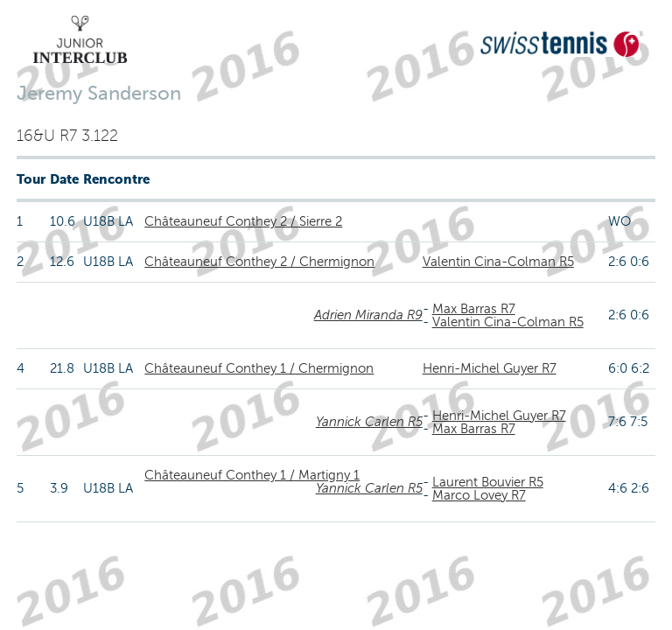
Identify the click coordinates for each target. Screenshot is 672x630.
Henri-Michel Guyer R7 (490, 368)
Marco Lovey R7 (479, 495)
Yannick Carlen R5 (369, 422)
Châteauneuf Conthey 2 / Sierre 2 (243, 221)
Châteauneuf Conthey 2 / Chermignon (259, 262)
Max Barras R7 (474, 309)
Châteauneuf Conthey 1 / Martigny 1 (252, 475)
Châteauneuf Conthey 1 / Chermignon (259, 368)
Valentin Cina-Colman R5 (498, 262)
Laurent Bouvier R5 (488, 482)
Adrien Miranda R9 (368, 315)
